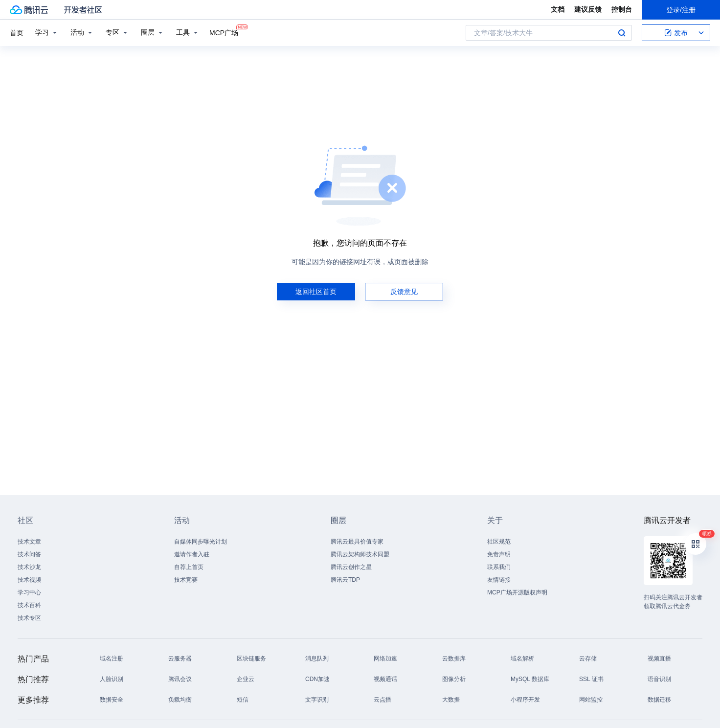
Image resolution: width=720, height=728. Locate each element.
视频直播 (659, 659)
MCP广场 (224, 32)
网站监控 (591, 700)
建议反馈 (588, 9)
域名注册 (112, 659)
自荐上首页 (189, 567)
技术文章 (29, 542)
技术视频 (29, 580)
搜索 (622, 33)
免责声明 (499, 554)
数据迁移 (659, 700)
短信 (243, 700)
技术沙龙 (29, 567)
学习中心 (29, 592)
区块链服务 (251, 659)
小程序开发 (525, 700)
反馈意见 (404, 292)
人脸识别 (112, 679)
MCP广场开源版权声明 (517, 592)
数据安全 (112, 700)
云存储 (588, 659)
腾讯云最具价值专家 (357, 542)
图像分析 (454, 679)
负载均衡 (180, 700)
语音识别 (659, 679)
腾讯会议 (180, 679)
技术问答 (29, 554)
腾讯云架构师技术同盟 (360, 554)
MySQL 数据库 (530, 679)
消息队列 (317, 659)
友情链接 (499, 580)
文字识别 (317, 700)
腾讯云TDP (345, 580)
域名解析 (522, 659)
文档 (558, 9)
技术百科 (29, 605)
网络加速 (385, 659)
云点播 (382, 700)
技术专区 (29, 618)
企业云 (246, 679)
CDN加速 (317, 679)
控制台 (622, 9)
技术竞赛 (186, 580)
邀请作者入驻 (192, 554)
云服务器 (180, 659)
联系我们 (499, 567)
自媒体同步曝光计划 (201, 542)
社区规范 (499, 542)
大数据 (451, 700)
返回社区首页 (316, 292)
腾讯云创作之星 (351, 567)
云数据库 (454, 659)
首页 (17, 33)
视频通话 (385, 679)
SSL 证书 (591, 679)
